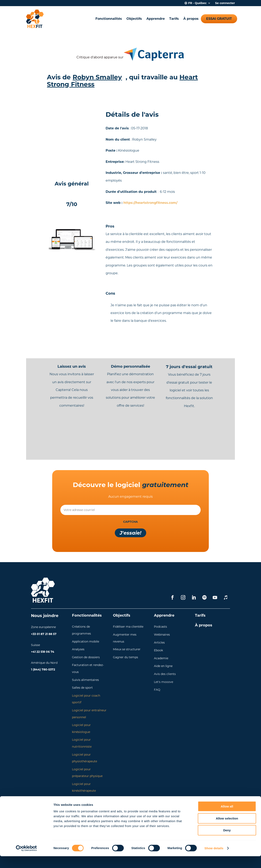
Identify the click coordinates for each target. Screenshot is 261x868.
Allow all (227, 818)
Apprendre (156, 19)
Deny (227, 842)
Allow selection (227, 830)
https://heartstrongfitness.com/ (150, 203)
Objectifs (134, 19)
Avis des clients (165, 674)
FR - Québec (197, 3)
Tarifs (174, 19)
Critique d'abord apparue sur (100, 57)
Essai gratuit (219, 19)
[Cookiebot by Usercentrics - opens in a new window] (26, 860)
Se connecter (225, 3)
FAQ (157, 690)
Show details (214, 860)
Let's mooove (164, 682)
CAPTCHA (130, 522)
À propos (191, 19)
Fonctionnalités (109, 19)
